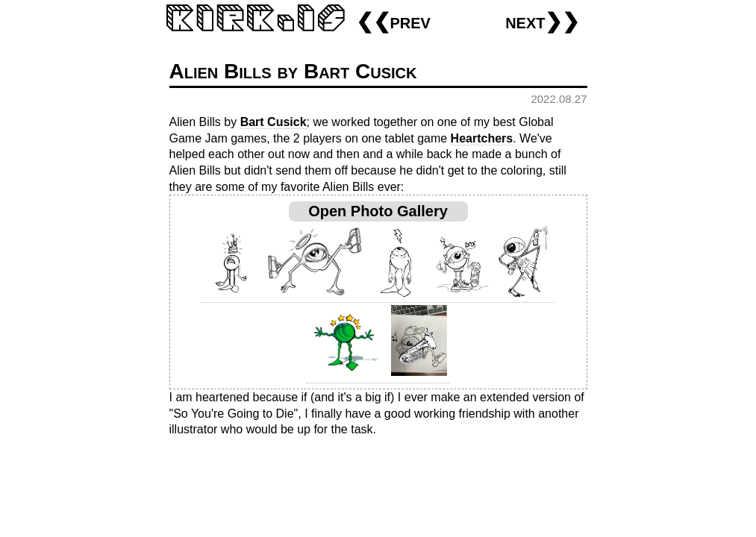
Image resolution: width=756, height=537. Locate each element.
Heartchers (482, 138)
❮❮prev (393, 21)
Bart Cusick (274, 122)
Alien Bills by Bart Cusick (293, 71)
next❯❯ (542, 21)
